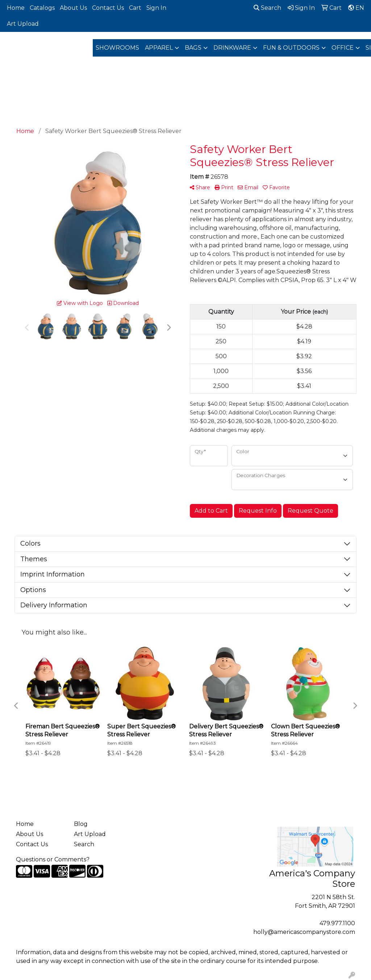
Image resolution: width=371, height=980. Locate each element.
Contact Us (108, 8)
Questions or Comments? (53, 859)
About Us (73, 8)
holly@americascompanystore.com (304, 932)
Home (16, 8)
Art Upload (23, 24)
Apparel (159, 48)
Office (343, 48)
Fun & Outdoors (291, 48)
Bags (193, 48)
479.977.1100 (337, 923)
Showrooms (117, 48)
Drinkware (232, 48)
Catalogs (42, 8)
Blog (81, 824)
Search (267, 8)
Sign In (156, 8)
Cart (135, 8)
